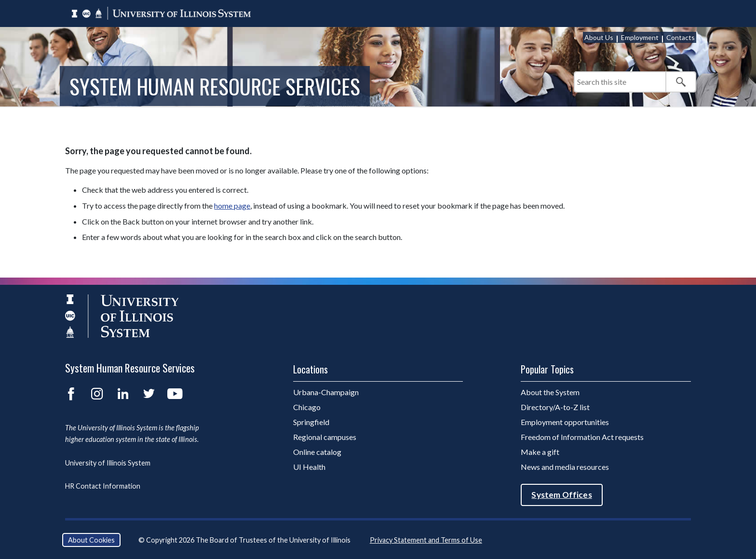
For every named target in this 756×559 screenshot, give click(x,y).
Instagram (97, 394)
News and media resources (565, 467)
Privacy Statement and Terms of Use (426, 540)
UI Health (309, 467)
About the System (550, 392)
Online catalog (317, 452)
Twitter (149, 394)
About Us (599, 37)
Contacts (681, 37)
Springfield (311, 422)
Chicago (307, 407)
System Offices (561, 495)
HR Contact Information (103, 486)
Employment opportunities (565, 422)
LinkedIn (123, 394)
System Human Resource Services (215, 86)
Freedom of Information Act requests (582, 437)
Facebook (71, 394)
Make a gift (540, 452)
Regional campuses (325, 437)
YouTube (175, 394)
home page (232, 206)
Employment (640, 37)
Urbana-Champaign (326, 392)
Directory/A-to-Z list (555, 407)
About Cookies (91, 540)
